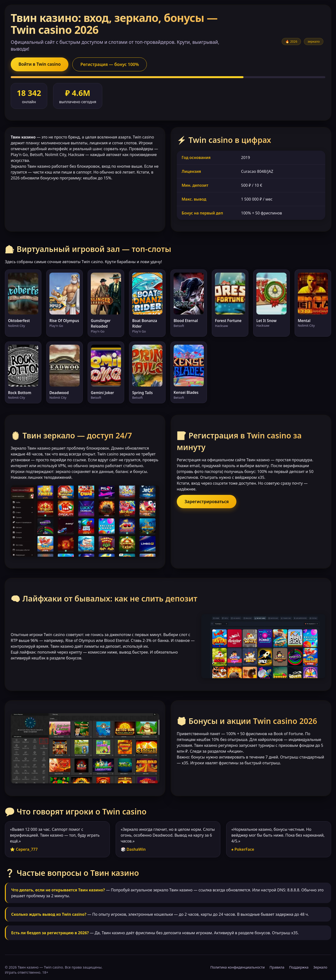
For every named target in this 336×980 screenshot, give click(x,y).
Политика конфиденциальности (238, 967)
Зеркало (320, 967)
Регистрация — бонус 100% (110, 64)
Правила (277, 967)
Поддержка (299, 967)
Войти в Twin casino (40, 64)
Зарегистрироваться (207, 501)
